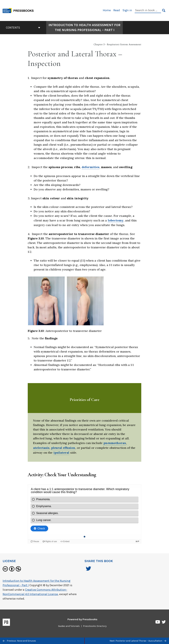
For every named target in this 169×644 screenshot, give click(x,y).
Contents (23, 28)
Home (107, 10)
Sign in (127, 10)
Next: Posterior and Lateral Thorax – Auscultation (138, 641)
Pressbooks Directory (95, 626)
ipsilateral (61, 453)
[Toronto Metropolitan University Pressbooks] (19, 10)
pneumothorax (115, 443)
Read (117, 10)
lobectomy (116, 220)
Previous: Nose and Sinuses (19, 641)
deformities (91, 167)
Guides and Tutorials (69, 626)
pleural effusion (63, 448)
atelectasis (41, 448)
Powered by (82, 619)
